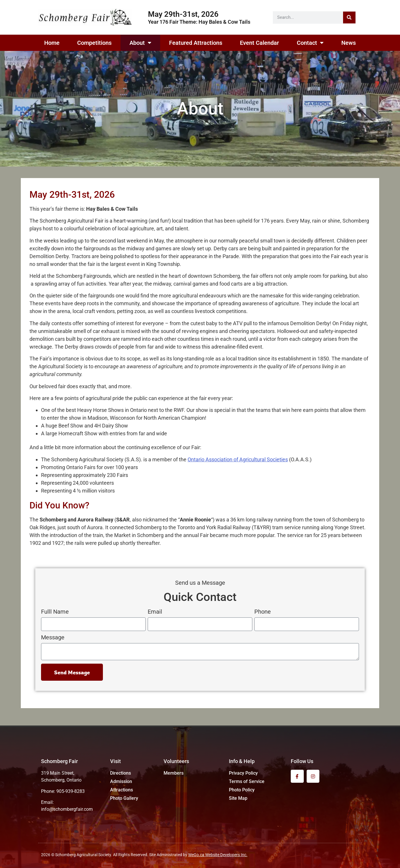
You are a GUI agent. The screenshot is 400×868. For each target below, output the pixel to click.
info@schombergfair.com (67, 809)
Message (53, 638)
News (349, 43)
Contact (310, 43)
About (140, 43)
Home (52, 43)
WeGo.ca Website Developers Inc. (218, 855)
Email (155, 612)
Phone (263, 612)
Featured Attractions (196, 43)
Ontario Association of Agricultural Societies (238, 459)
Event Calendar (259, 43)
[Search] (349, 17)
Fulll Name (55, 612)
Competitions (94, 43)
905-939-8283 (71, 791)
